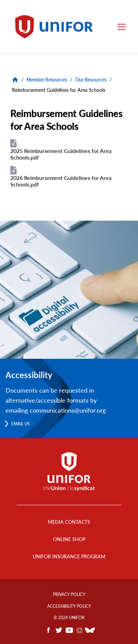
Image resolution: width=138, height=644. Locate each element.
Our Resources (91, 80)
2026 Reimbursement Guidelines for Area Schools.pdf (61, 181)
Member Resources (47, 80)
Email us (21, 424)
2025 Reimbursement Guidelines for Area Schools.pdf (61, 154)
